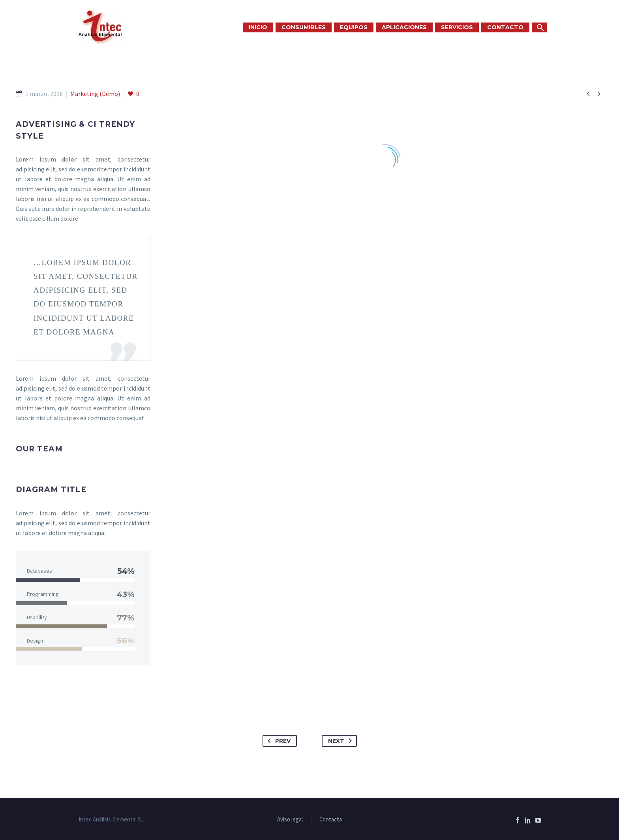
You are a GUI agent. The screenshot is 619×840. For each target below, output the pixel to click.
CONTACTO (505, 27)
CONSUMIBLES (304, 27)
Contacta (331, 820)
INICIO (258, 27)
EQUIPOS (354, 27)
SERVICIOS (457, 27)
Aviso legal (290, 820)
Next (341, 741)
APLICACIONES (404, 27)
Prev (278, 741)
